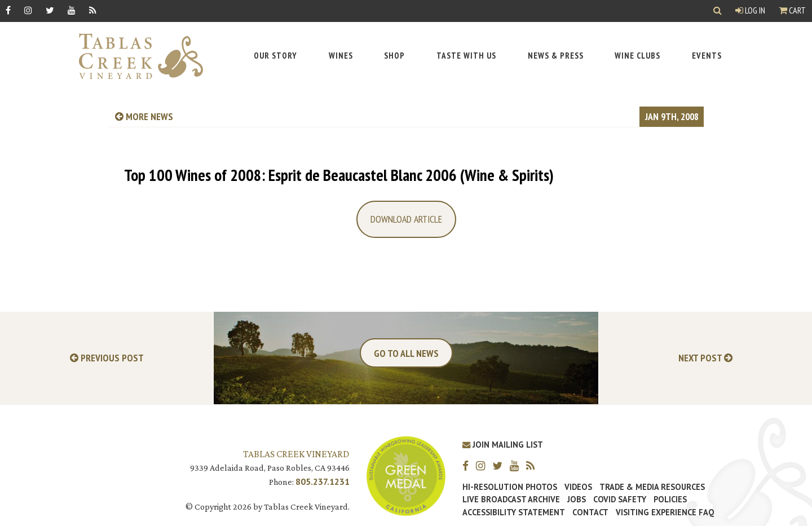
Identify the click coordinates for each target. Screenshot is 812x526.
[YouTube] (72, 10)
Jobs (577, 500)
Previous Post (107, 358)
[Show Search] (718, 11)
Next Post (705, 358)
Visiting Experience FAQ (665, 512)
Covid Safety (620, 500)
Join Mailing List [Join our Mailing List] (503, 445)
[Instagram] (28, 10)
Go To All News (406, 353)
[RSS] (93, 10)
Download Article (406, 219)
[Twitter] (50, 10)
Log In (750, 10)
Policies (670, 500)
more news (144, 116)
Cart (792, 10)
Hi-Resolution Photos (510, 487)
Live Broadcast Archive (511, 500)
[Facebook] (8, 10)
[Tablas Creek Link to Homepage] (135, 56)
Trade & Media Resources (652, 487)
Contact (590, 512)
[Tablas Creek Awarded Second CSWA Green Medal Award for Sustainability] (406, 475)
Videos (578, 487)
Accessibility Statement (514, 512)
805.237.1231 (323, 481)
